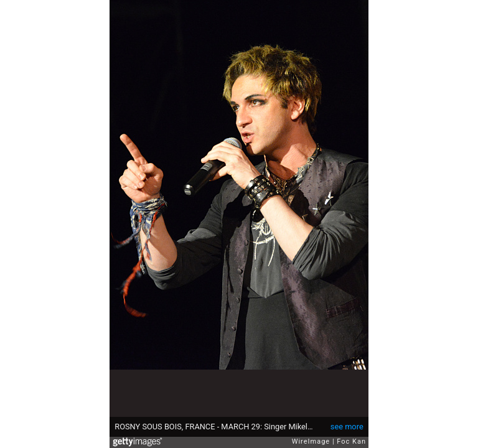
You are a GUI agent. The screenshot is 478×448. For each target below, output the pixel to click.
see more (347, 427)
